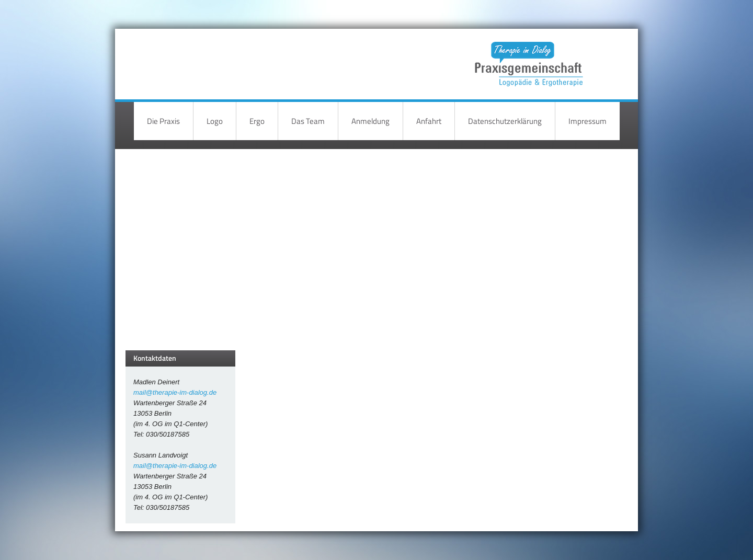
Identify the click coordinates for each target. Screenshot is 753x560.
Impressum (587, 121)
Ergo (257, 121)
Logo (215, 121)
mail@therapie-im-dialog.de (175, 392)
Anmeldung (370, 121)
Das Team (308, 121)
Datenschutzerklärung (505, 121)
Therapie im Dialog (527, 56)
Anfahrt (429, 121)
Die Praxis (163, 121)
